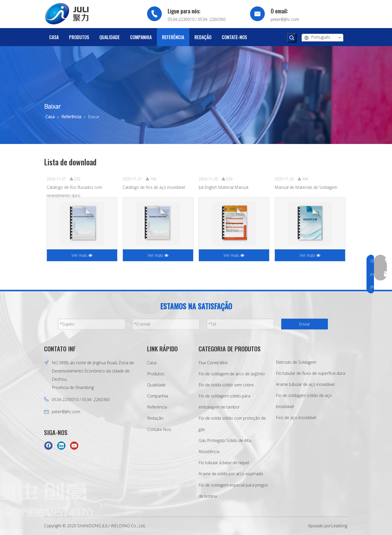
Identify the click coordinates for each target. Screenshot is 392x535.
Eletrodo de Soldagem (296, 362)
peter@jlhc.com (285, 19)
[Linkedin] (61, 446)
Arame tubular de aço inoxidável (305, 384)
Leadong (339, 526)
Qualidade (156, 385)
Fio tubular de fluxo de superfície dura (310, 373)
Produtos (156, 374)
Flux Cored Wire (213, 363)
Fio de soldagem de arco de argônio (232, 374)
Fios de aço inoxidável (296, 418)
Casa (152, 363)
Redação (155, 418)
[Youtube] (74, 446)
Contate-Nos (159, 429)
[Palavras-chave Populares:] (292, 38)
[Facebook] (48, 446)
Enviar (305, 324)
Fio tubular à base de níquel (224, 463)
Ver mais (82, 255)
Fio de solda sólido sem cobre (226, 385)
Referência (157, 407)
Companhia (157, 396)
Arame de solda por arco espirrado (231, 474)
